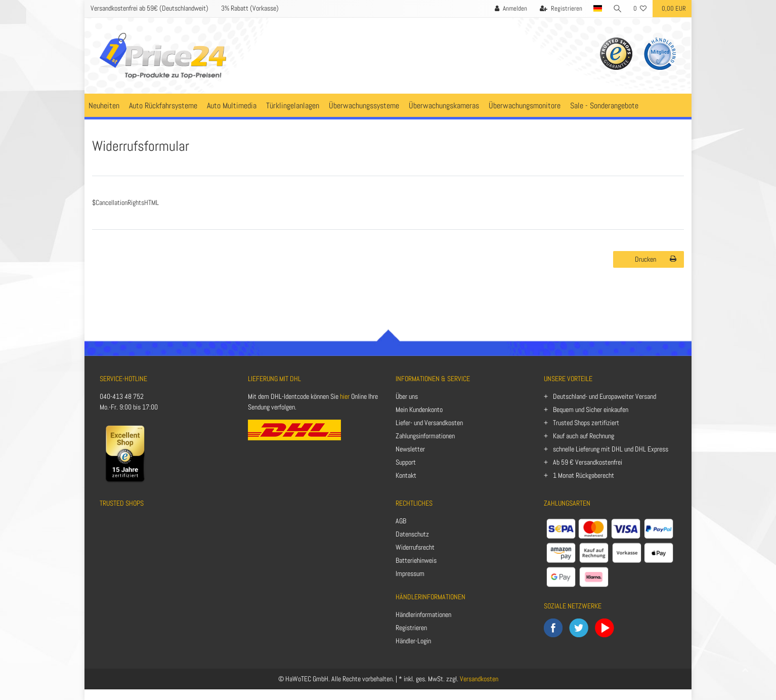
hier (345, 396)
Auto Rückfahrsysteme (163, 106)
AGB (401, 521)
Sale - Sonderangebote (604, 106)
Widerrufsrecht (415, 547)
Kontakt (406, 475)
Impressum (410, 573)
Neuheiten (104, 106)
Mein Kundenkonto (419, 409)
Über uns (407, 396)
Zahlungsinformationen (425, 436)
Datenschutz (412, 534)
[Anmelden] (510, 9)
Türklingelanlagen (293, 106)
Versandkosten (479, 679)
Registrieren (411, 628)
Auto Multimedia (232, 106)
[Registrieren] (561, 9)
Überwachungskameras (444, 106)
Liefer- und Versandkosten (429, 423)
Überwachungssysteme (364, 106)
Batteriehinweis (416, 560)
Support (406, 462)
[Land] (597, 9)
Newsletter (410, 449)
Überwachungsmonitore (525, 106)
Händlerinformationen (423, 614)
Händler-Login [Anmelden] (413, 641)
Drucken (656, 259)
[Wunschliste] (640, 9)
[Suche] (618, 9)
